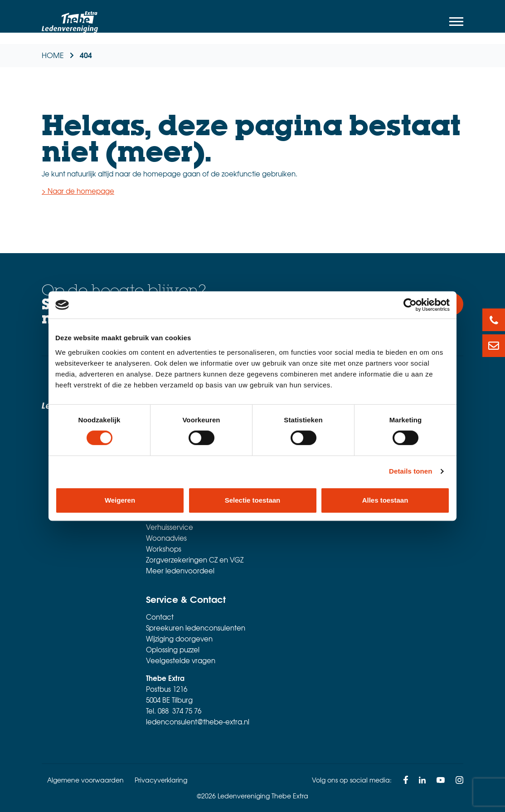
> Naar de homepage (78, 191)
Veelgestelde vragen (181, 660)
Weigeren (120, 500)
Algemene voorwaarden (85, 780)
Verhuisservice (170, 527)
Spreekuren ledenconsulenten (196, 628)
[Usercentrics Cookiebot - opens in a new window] (410, 305)
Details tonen (410, 471)
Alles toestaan (385, 500)
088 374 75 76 (180, 711)
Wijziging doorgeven (179, 639)
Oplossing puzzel (173, 650)
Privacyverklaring (161, 780)
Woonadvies (166, 538)
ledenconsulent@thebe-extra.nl (198, 722)
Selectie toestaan (253, 500)
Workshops (164, 549)
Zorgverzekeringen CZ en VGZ (195, 560)
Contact (160, 617)
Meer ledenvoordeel (180, 571)
